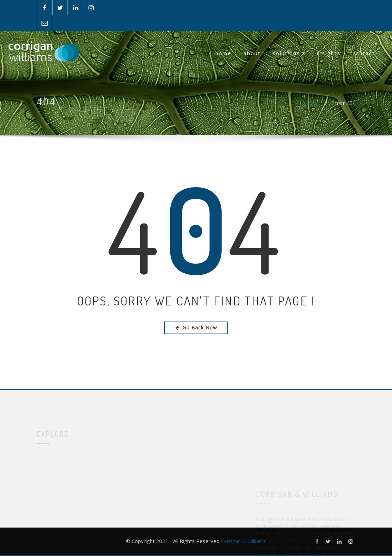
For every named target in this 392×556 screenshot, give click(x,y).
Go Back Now (196, 328)
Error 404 (343, 106)
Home (223, 53)
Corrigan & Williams (243, 541)
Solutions (289, 53)
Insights (329, 53)
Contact (364, 53)
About (252, 53)
